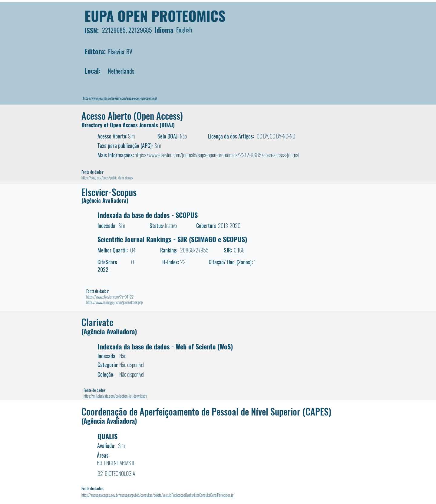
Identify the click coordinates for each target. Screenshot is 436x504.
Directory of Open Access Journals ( (121, 125)
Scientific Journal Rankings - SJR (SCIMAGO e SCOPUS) (172, 239)
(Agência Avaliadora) (105, 200)
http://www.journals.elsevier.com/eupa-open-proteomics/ (120, 98)
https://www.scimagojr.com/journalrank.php (114, 302)
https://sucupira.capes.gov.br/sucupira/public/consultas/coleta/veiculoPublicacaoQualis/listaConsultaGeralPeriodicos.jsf (158, 495)
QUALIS (107, 436)
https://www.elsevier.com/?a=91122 (110, 297)
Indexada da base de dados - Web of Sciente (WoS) (165, 346)
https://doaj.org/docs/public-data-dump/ (107, 178)
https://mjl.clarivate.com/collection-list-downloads (115, 396)
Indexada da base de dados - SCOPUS (148, 215)
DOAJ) (168, 125)
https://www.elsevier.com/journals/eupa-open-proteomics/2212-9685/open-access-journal (217, 155)
